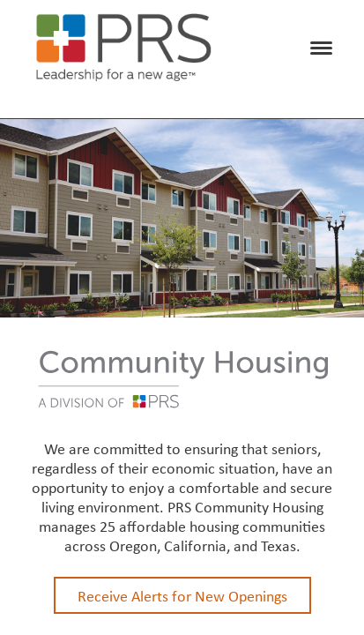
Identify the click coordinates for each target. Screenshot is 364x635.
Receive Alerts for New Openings (182, 595)
